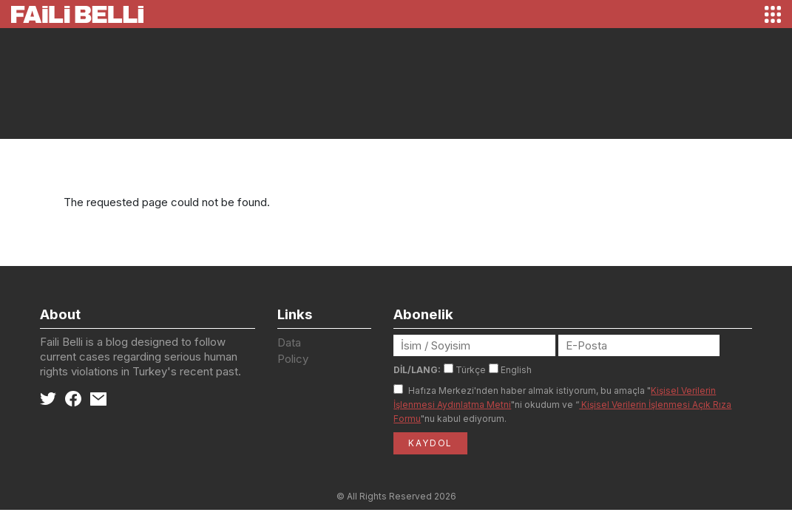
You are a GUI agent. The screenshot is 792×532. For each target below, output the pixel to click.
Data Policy (293, 351)
